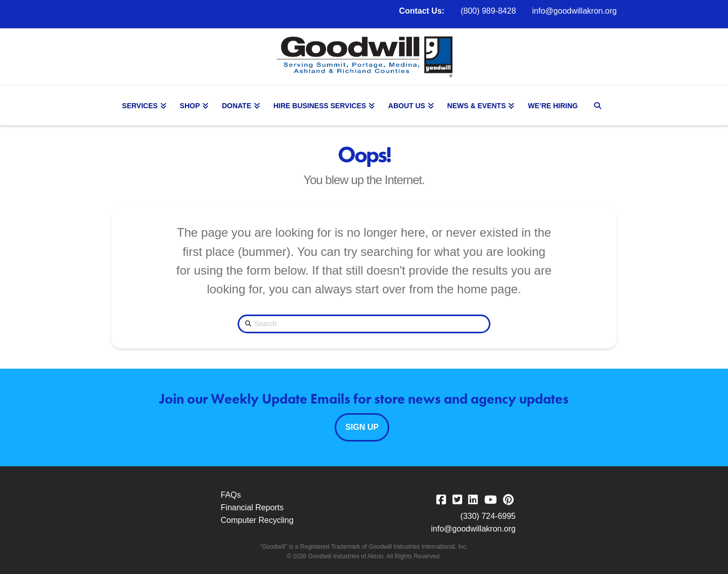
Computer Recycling (257, 520)
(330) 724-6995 (488, 516)
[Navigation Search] (599, 106)
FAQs (231, 495)
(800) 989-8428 (488, 11)
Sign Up (362, 427)
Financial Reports (253, 507)
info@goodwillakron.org (575, 11)
